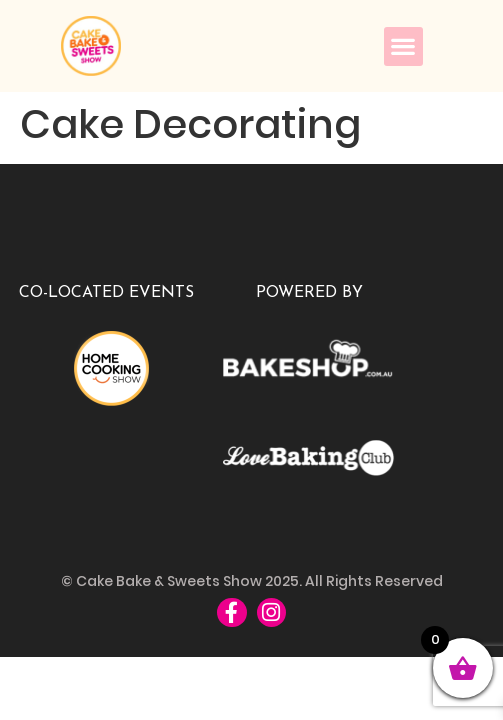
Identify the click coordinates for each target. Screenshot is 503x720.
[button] (403, 46)
